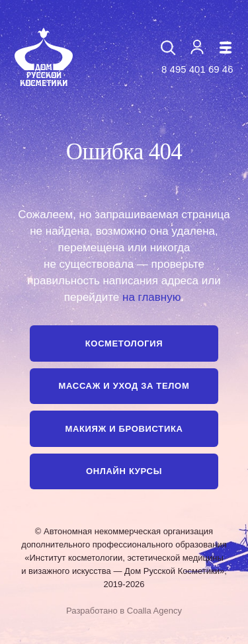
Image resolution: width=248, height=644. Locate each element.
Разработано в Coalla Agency (124, 611)
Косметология (124, 343)
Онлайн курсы (124, 471)
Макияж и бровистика (124, 429)
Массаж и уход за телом (124, 386)
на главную (151, 297)
